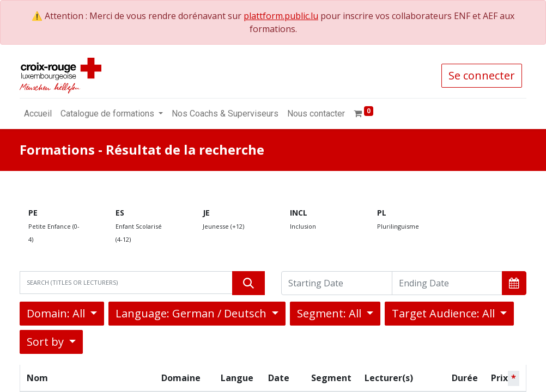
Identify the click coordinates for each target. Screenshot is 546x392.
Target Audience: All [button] (445, 313)
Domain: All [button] (57, 313)
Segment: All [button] (330, 313)
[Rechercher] (248, 283)
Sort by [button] (47, 342)
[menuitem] (38, 114)
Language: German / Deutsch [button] (192, 313)
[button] (514, 283)
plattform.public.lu (281, 16)
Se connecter (482, 75)
